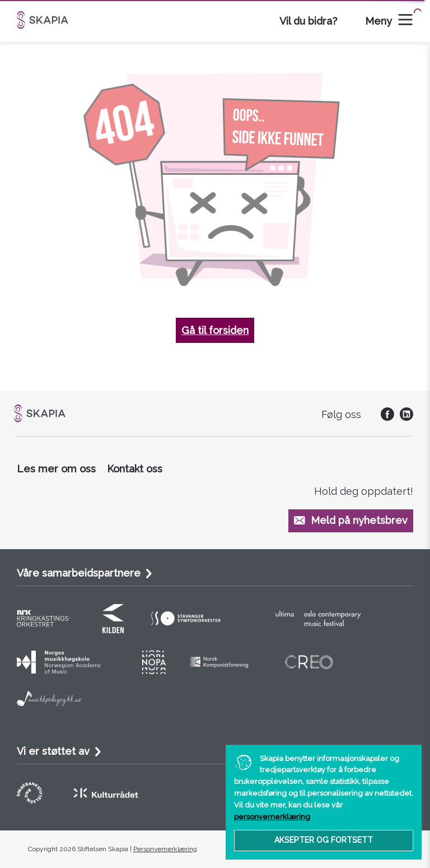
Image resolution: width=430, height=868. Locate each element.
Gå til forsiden (215, 330)
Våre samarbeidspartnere (79, 573)
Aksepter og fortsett (324, 840)
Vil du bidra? (308, 21)
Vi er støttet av (53, 751)
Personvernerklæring (165, 849)
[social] (385, 417)
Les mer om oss (56, 469)
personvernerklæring (272, 817)
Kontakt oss (135, 469)
